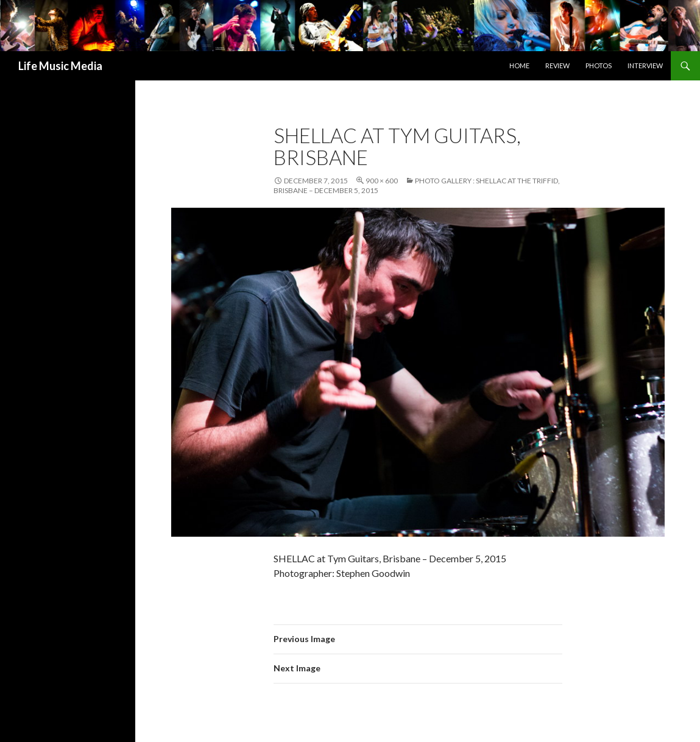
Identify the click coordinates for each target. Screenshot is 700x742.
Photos (599, 65)
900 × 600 (382, 181)
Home (519, 65)
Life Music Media (60, 66)
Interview (645, 65)
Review (557, 65)
